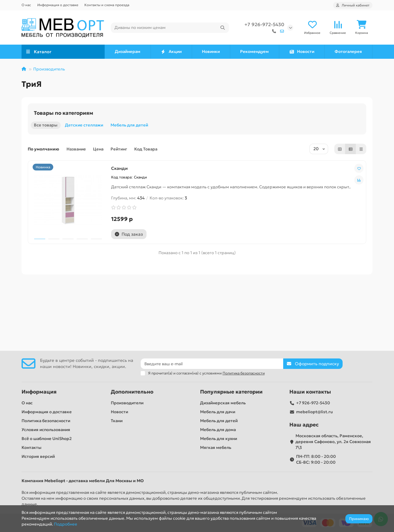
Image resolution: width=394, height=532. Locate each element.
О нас (26, 5)
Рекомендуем (254, 52)
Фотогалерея (348, 52)
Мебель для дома (218, 430)
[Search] (170, 28)
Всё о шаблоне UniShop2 (47, 439)
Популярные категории (231, 392)
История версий (38, 456)
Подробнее (66, 524)
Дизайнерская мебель (223, 403)
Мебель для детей (129, 126)
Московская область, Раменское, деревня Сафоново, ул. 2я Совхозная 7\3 (333, 442)
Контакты (32, 448)
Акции (171, 52)
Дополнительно (132, 392)
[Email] (212, 364)
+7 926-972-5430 (264, 25)
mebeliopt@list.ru (314, 412)
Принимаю (359, 519)
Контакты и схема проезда (107, 5)
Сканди (41, 248)
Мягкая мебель (216, 448)
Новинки (211, 52)
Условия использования (46, 430)
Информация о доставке (58, 5)
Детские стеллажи (84, 126)
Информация (39, 392)
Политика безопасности (46, 421)
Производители (127, 403)
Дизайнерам (128, 52)
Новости (302, 52)
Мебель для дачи (218, 412)
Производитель (49, 70)
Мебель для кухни (219, 439)
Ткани (117, 421)
